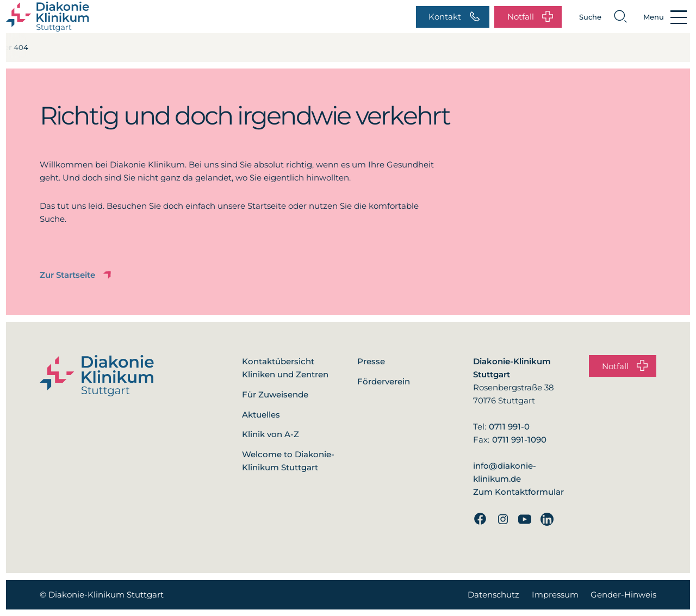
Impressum (555, 595)
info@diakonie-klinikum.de (505, 472)
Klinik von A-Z (271, 434)
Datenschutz (493, 595)
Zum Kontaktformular (518, 492)
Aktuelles (261, 415)
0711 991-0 (509, 427)
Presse (371, 361)
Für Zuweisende (275, 394)
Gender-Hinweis (623, 595)
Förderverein (384, 381)
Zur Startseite (76, 275)
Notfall (530, 17)
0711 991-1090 (519, 440)
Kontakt (454, 17)
